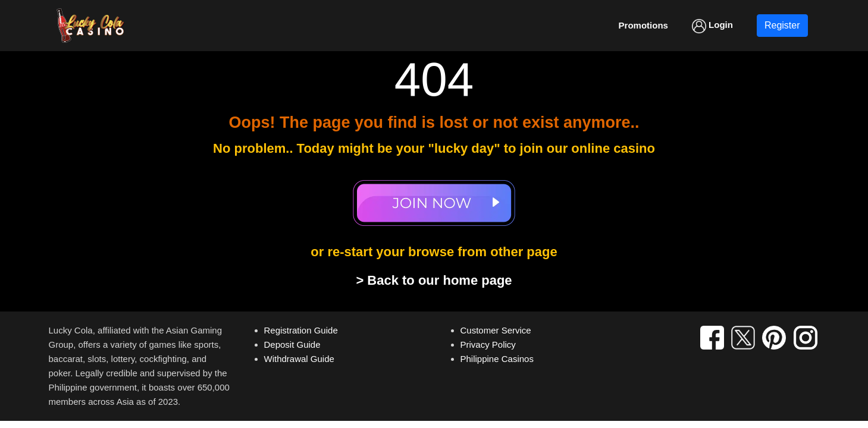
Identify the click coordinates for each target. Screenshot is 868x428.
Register (782, 25)
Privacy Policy (488, 344)
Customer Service (496, 330)
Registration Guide (301, 330)
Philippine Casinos (497, 359)
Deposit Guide (292, 344)
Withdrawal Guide (299, 359)
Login (712, 26)
